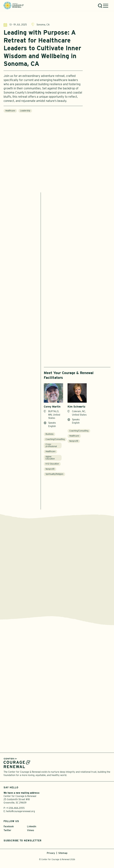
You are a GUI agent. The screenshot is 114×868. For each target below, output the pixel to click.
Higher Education (50, 458)
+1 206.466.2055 (15, 808)
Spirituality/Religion (54, 474)
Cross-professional (51, 445)
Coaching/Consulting (55, 439)
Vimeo (31, 830)
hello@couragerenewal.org (20, 811)
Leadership (25, 111)
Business (50, 434)
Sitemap (63, 853)
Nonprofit (50, 469)
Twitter (7, 830)
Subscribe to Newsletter (22, 841)
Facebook (9, 826)
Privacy (51, 853)
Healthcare (10, 111)
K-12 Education (52, 464)
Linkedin (32, 826)
